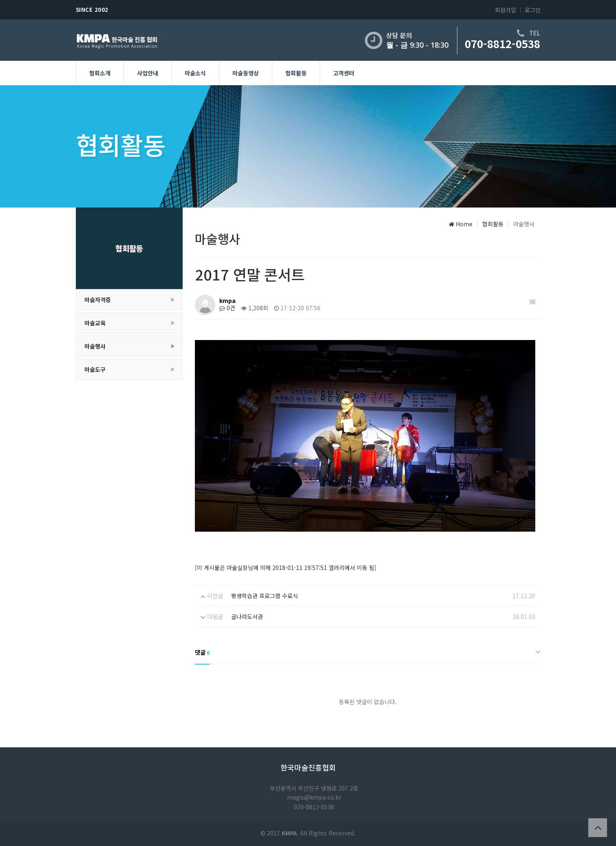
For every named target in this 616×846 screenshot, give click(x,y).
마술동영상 (246, 73)
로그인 (533, 10)
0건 (227, 308)
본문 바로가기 (0, 0)
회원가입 (506, 10)
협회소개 (100, 73)
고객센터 (344, 73)
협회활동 (296, 73)
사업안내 (148, 73)
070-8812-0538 (502, 43)
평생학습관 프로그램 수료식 (265, 596)
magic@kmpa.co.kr (314, 797)
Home (461, 224)
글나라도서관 (247, 616)
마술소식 (195, 73)
